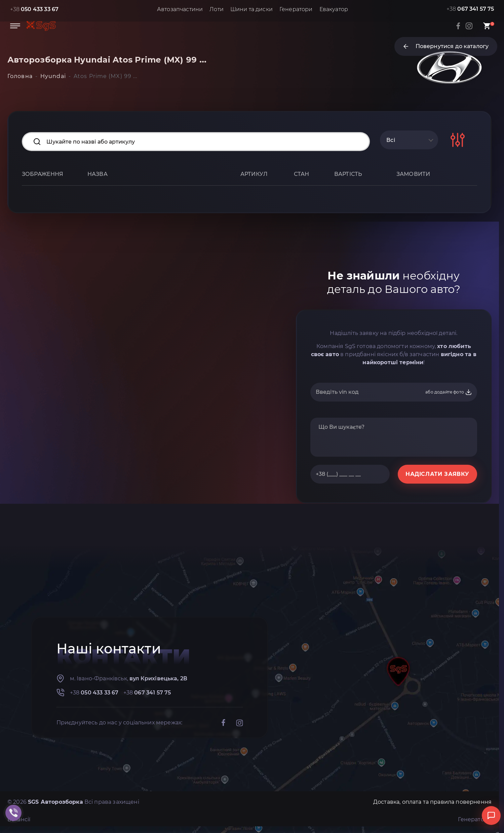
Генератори (296, 9)
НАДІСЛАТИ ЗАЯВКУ (437, 474)
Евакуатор (334, 9)
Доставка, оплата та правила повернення (432, 802)
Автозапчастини (180, 9)
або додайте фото (449, 392)
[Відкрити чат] (491, 816)
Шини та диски (251, 9)
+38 (34, 9)
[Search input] (196, 142)
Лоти (217, 9)
